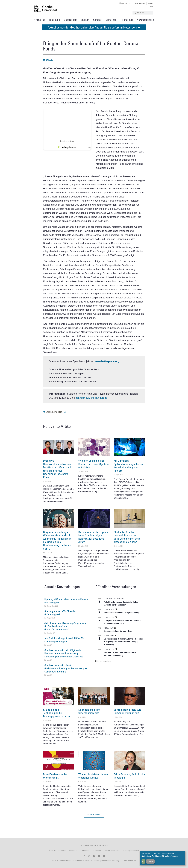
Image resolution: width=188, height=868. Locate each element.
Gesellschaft (70, 20)
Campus (97, 20)
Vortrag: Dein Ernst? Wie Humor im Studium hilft (127, 711)
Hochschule (127, 20)
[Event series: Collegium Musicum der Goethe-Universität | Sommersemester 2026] (116, 617)
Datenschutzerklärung (110, 861)
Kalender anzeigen (103, 661)
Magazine (124, 3)
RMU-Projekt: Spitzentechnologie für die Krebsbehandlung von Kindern (129, 466)
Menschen (111, 20)
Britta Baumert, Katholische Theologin (129, 776)
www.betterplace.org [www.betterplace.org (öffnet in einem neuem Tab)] (107, 361)
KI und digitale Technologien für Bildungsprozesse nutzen (57, 713)
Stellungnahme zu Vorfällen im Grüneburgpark (60, 613)
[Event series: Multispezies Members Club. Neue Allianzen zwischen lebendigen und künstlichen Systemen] (116, 610)
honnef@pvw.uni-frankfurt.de (91, 398)
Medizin (58, 412)
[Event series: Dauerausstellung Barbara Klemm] (115, 628)
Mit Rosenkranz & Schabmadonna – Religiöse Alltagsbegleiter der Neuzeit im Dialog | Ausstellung (123, 642)
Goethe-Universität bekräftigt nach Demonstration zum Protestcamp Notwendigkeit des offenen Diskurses (64, 653)
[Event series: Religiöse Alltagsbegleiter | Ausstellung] (115, 636)
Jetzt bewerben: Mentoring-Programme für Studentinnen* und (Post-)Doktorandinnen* (65, 626)
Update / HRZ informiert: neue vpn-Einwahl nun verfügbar (66, 601)
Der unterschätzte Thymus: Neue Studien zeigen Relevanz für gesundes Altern (93, 537)
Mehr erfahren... (171, 856)
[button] (94, 815)
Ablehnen (150, 861)
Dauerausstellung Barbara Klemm (118, 631)
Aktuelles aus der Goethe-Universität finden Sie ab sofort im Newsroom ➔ (94, 27)
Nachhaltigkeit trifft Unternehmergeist (89, 711)
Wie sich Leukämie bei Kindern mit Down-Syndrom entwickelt (94, 464)
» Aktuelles (39, 20)
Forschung (54, 20)
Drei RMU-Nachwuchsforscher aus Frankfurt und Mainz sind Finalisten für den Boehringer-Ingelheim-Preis (57, 469)
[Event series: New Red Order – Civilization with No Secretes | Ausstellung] (116, 649)
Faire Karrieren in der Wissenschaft (55, 776)
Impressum (95, 861)
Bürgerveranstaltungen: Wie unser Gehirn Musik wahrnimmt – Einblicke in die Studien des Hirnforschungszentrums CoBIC (57, 540)
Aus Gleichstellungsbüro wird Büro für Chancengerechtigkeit (64, 640)
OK (143, 861)
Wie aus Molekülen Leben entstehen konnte (93, 776)
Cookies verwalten (128, 861)
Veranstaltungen (146, 20)
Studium (85, 20)
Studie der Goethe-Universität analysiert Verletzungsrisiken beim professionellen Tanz (127, 537)
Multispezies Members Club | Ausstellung (122, 613)
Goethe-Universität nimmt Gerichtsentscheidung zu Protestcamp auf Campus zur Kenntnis (66, 668)
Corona (49, 412)
